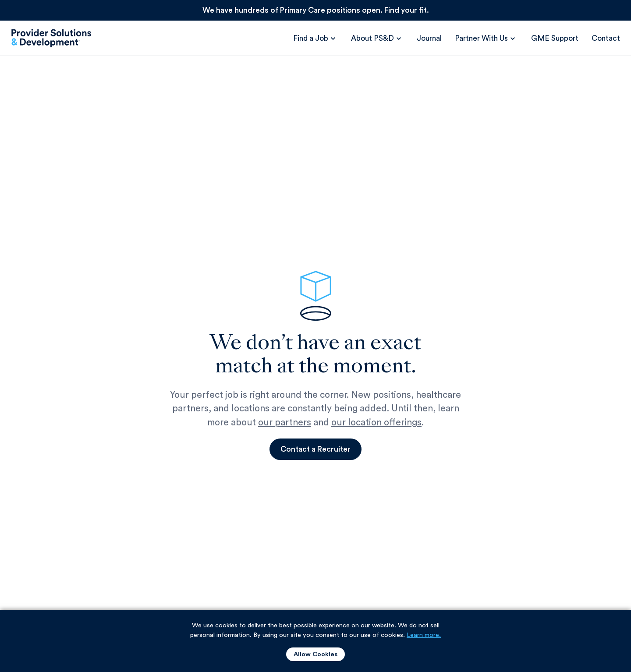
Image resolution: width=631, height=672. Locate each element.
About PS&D (372, 38)
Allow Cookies (315, 654)
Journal (429, 38)
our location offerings (376, 423)
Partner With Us (481, 38)
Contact (606, 38)
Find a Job (311, 38)
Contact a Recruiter (315, 449)
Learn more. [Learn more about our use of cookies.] (424, 635)
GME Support (555, 38)
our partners (285, 423)
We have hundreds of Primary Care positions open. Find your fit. (316, 10)
